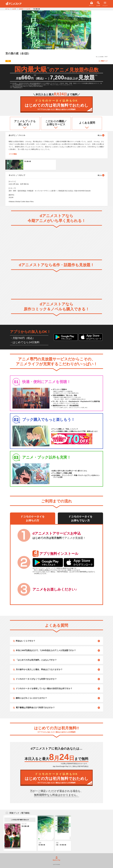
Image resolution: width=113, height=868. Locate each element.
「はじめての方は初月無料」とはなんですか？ (36, 660)
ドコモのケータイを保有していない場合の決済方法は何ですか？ (44, 689)
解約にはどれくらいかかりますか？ (31, 698)
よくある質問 (87, 123)
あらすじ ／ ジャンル (56, 135)
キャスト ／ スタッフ (56, 175)
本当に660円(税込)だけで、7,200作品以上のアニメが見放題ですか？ (46, 650)
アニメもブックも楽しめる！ (25, 123)
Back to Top (56, 859)
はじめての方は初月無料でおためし (56, 105)
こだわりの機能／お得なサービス (56, 123)
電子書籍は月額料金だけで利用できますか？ (35, 708)
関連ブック (103, 61)
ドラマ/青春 (13, 154)
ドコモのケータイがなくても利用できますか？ (36, 679)
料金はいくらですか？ (26, 641)
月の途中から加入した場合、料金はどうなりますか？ (39, 669)
